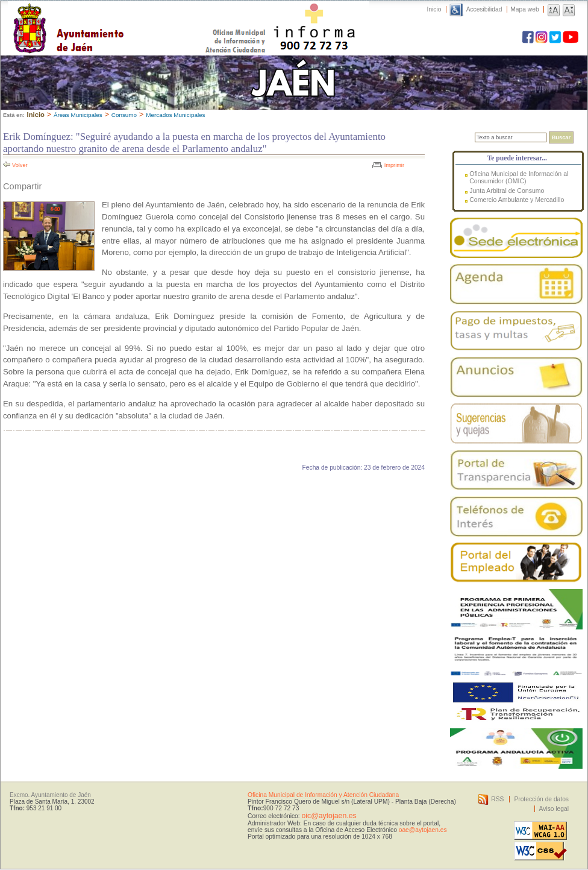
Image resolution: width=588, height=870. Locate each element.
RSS (497, 799)
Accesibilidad (484, 9)
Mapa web (524, 9)
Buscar (561, 137)
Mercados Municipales (175, 115)
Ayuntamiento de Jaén (121, 16)
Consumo (124, 115)
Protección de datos (541, 799)
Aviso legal (554, 809)
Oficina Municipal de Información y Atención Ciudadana (323, 795)
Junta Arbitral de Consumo (507, 191)
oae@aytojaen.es (423, 830)
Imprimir (394, 165)
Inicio (434, 9)
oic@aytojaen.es (329, 816)
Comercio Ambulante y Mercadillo (517, 200)
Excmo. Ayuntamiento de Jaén (50, 795)
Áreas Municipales (78, 115)
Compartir (22, 186)
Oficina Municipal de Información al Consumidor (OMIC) (519, 177)
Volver (20, 165)
